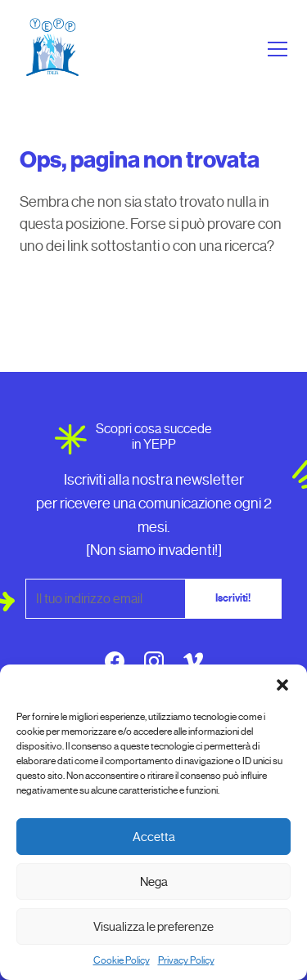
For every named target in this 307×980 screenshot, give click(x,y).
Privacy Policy (186, 960)
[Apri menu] (275, 49)
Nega (154, 882)
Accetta (154, 837)
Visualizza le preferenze (153, 927)
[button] (282, 685)
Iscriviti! (233, 598)
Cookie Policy (122, 960)
